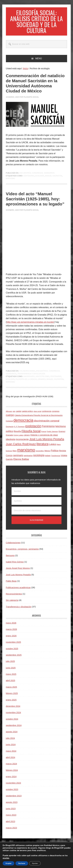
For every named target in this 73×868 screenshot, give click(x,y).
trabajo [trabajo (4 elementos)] (48, 459)
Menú (39, 62)
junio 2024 (11, 748)
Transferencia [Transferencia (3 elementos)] (56, 459)
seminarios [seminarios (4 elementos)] (28, 459)
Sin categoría (12, 604)
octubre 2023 (12, 793)
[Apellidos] (37, 504)
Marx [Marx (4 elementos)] (15, 454)
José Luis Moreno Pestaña (18, 578)
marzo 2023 (11, 831)
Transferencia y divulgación (31, 377)
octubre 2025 (12, 652)
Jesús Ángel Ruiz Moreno (18, 571)
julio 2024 (10, 742)
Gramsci (42, 383)
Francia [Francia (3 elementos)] (44, 435)
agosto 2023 (12, 806)
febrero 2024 (12, 774)
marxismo (10, 182)
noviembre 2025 (13, 645)
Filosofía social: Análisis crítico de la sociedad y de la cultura (36, 23)
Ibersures (10, 559)
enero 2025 (11, 703)
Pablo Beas (11, 584)
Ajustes (35, 863)
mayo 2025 (11, 677)
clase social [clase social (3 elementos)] (37, 415)
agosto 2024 (12, 735)
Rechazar (22, 863)
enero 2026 (11, 639)
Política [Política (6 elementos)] (55, 454)
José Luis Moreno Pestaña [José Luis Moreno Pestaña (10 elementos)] (47, 442)
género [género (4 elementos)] (27, 438)
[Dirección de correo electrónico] (37, 514)
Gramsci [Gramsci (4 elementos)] (62, 435)
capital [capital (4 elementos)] (19, 415)
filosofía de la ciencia (26, 383)
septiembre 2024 (14, 729)
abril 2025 (11, 684)
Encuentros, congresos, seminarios (37, 176)
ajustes (6, 858)
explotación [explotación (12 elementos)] (33, 429)
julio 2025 (10, 665)
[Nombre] (37, 495)
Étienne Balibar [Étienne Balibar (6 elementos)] (21, 463)
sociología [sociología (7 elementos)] (39, 459)
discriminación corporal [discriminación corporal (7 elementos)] (47, 424)
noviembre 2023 (13, 786)
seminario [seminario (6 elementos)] (18, 459)
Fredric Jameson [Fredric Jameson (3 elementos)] (52, 435)
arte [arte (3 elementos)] (14, 415)
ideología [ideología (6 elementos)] (11, 443)
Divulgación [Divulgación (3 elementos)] (10, 430)
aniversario (29, 380)
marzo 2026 (11, 633)
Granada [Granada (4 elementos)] (9, 438)
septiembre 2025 (14, 658)
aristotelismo (42, 380)
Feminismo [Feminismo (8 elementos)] (48, 430)
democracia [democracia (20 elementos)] (23, 424)
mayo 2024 (11, 754)
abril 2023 (11, 825)
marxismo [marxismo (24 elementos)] (26, 453)
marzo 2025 (11, 690)
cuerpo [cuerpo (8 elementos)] (10, 418)
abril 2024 (11, 761)
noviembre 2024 (13, 716)
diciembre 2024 (13, 709)
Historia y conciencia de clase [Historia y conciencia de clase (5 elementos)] (44, 438)
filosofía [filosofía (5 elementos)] (17, 435)
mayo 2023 (11, 818)
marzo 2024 (11, 767)
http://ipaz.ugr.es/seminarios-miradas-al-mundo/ (30, 325)
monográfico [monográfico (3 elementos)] (40, 454)
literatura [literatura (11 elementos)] (42, 447)
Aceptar (8, 863)
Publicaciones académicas (18, 591)
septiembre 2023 (14, 799)
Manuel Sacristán (54, 179)
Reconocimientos (14, 597)
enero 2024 (11, 780)
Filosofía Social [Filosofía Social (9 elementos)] (31, 434)
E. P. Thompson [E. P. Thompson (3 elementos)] (19, 430)
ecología (40, 179)
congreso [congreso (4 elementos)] (56, 415)
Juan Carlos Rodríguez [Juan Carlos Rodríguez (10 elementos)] (21, 447)
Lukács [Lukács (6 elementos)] (53, 448)
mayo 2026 (11, 626)
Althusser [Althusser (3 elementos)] (9, 415)
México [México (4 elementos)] (47, 454)
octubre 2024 (12, 722)
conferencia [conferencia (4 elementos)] (47, 415)
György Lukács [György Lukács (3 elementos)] (18, 439)
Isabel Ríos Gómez (15, 565)
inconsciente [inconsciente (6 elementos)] (22, 443)
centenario (29, 179)
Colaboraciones (27, 374)
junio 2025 (11, 671)
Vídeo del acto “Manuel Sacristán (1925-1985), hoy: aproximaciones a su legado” (35, 202)
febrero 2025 (12, 697)
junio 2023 (11, 812)
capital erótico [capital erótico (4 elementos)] (27, 415)
